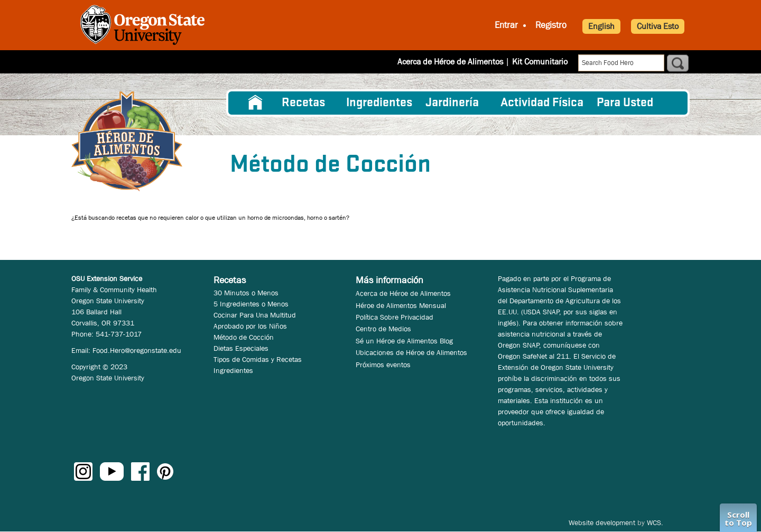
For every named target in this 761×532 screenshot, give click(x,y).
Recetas (303, 103)
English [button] (601, 26)
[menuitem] (255, 103)
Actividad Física (542, 103)
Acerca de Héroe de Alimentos (450, 62)
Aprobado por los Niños (250, 326)
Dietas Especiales (241, 348)
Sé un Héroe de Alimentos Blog (404, 341)
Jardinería (452, 103)
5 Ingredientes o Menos (251, 304)
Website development (602, 522)
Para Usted (625, 103)
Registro (551, 25)
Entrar (506, 25)
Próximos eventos (383, 365)
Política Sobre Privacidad (395, 317)
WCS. (655, 522)
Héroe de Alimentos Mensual (401, 305)
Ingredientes (379, 103)
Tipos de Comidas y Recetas (258, 359)
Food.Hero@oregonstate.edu (137, 350)
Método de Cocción (244, 337)
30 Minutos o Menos (246, 293)
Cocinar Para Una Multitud (255, 315)
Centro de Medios (383, 329)
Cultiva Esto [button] (658, 26)
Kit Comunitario (540, 62)
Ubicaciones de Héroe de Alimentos (411, 352)
